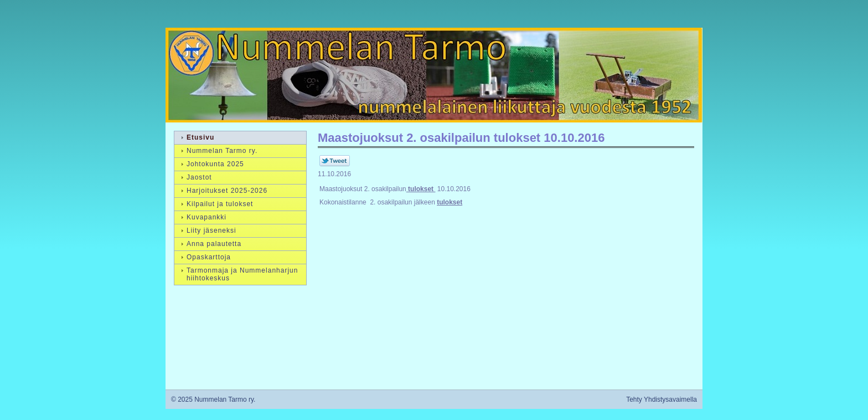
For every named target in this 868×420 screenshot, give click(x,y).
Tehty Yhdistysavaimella (662, 399)
